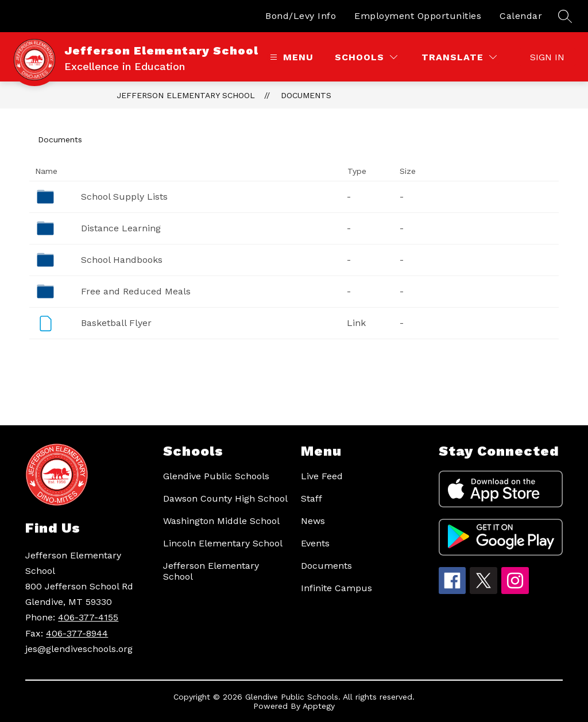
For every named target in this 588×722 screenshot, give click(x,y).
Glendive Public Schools (216, 476)
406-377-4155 (88, 617)
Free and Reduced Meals (136, 291)
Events (315, 543)
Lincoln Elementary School (223, 543)
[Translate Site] (459, 57)
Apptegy (319, 706)
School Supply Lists (124, 197)
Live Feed (322, 476)
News (313, 521)
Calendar (521, 16)
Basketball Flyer (116, 323)
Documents (306, 95)
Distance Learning (121, 228)
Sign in (547, 57)
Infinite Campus (336, 588)
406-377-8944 (77, 633)
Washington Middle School (221, 521)
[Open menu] (290, 57)
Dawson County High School (225, 498)
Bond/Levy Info (301, 16)
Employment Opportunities (418, 16)
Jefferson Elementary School (186, 95)
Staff (312, 498)
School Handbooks (122, 260)
